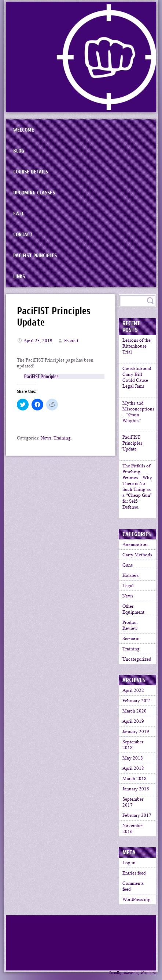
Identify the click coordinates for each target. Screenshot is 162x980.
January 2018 (136, 794)
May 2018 (133, 763)
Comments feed (133, 891)
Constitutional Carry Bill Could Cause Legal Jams (137, 378)
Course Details (31, 172)
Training (62, 438)
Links (19, 277)
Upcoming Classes (34, 193)
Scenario (131, 643)
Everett (71, 340)
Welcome (24, 130)
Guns (128, 570)
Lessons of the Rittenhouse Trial (137, 346)
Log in (129, 867)
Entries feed (134, 878)
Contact (23, 235)
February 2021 (137, 705)
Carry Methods (137, 559)
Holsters (130, 580)
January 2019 (136, 736)
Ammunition (135, 549)
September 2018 (133, 749)
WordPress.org (137, 904)
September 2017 (133, 807)
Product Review (130, 630)
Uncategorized (137, 664)
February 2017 (137, 820)
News (46, 438)
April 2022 (133, 695)
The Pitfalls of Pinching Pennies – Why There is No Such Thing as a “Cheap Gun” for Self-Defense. (137, 490)
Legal (128, 590)
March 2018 (135, 783)
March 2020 (135, 716)
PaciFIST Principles (35, 256)
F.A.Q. (19, 214)
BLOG (19, 151)
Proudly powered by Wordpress (133, 978)
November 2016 (133, 833)
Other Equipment (133, 614)
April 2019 (133, 726)
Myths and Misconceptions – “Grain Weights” (138, 414)
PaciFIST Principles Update (132, 446)
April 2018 (133, 773)
